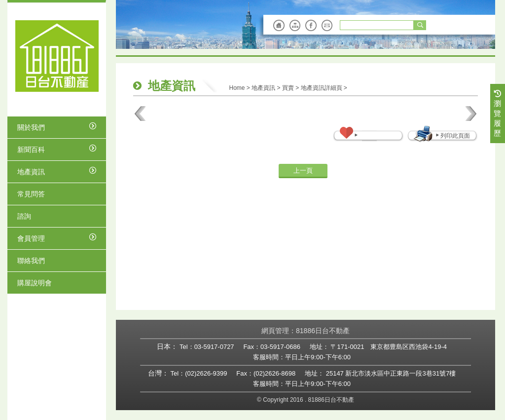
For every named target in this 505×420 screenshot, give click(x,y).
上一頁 (303, 171)
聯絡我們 (31, 261)
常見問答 (31, 194)
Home (237, 88)
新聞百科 (57, 149)
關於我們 (57, 127)
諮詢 (24, 216)
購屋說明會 (35, 283)
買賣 (288, 88)
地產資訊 (57, 171)
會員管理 (57, 238)
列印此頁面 (452, 136)
